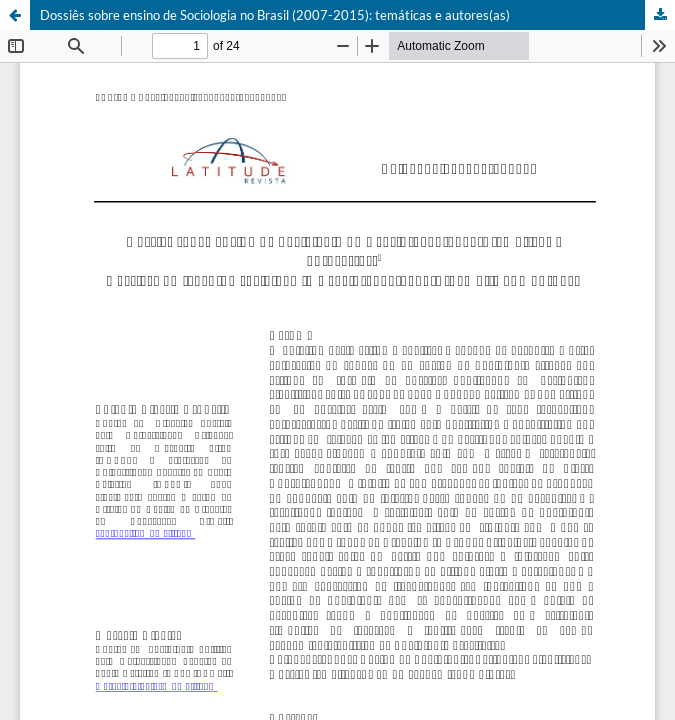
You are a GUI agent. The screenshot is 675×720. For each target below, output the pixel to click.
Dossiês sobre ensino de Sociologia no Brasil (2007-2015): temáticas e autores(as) (275, 15)
